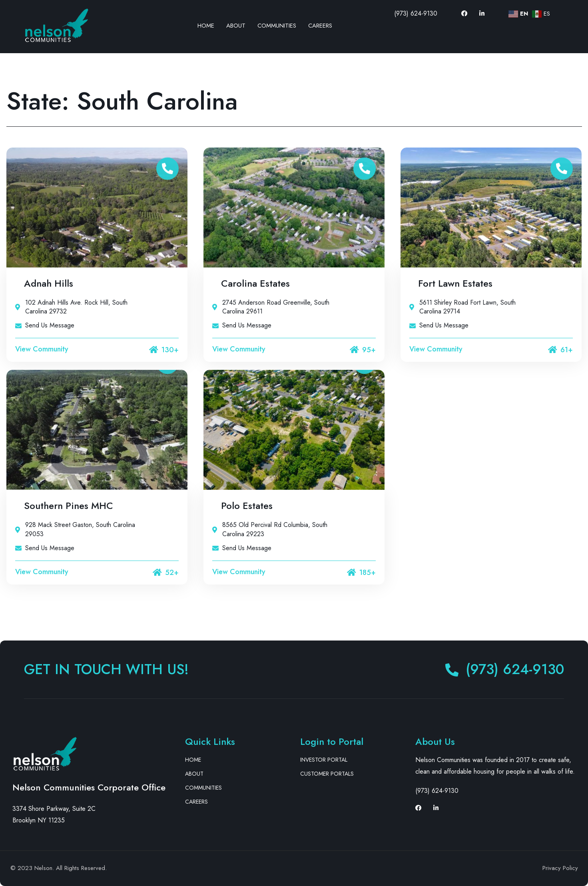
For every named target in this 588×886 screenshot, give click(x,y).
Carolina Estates (255, 283)
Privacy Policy (560, 868)
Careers (320, 26)
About (236, 26)
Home (206, 26)
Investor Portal (324, 760)
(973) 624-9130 (416, 13)
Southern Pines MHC (69, 506)
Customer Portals (327, 774)
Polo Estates (247, 506)
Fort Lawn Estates (455, 283)
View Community (42, 349)
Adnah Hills (49, 283)
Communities (277, 26)
